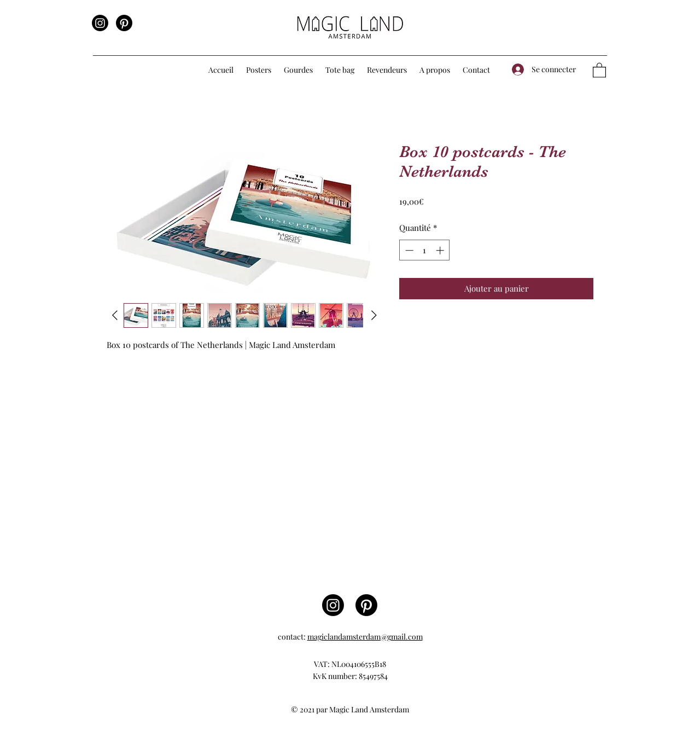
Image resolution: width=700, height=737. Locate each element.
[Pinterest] (124, 23)
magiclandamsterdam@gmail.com (365, 637)
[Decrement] (408, 250)
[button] (259, 70)
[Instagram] (100, 23)
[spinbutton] (425, 250)
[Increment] (441, 250)
